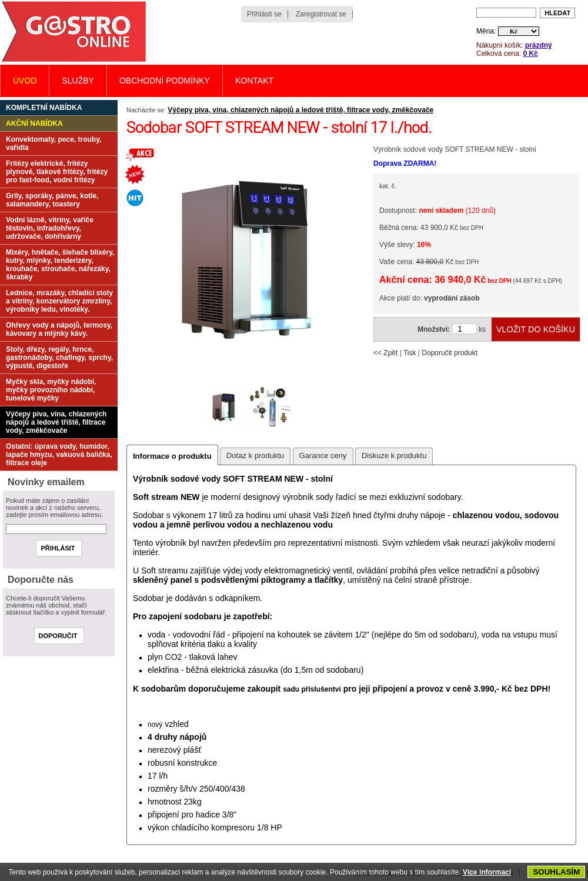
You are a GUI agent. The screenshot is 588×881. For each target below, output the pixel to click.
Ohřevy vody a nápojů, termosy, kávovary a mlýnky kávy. (59, 329)
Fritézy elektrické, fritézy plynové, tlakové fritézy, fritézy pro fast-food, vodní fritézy (57, 172)
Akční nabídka (34, 124)
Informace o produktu (172, 456)
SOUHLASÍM (556, 872)
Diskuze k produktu (394, 455)
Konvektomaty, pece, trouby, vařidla (54, 144)
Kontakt (254, 81)
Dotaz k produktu (255, 455)
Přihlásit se (264, 14)
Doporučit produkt (450, 353)
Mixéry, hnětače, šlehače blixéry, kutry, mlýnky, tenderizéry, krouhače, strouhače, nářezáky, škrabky (60, 265)
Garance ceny (323, 455)
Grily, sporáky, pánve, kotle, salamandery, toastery (52, 200)
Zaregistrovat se (321, 14)
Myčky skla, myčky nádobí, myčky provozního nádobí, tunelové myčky (51, 390)
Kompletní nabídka (44, 108)
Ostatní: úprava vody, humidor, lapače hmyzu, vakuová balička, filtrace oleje (59, 455)
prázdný (539, 45)
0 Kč (530, 54)
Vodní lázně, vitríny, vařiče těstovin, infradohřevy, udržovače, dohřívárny (50, 228)
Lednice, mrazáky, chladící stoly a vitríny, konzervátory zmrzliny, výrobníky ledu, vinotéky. (59, 301)
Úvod (25, 81)
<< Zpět (385, 353)
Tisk (410, 353)
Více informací (487, 872)
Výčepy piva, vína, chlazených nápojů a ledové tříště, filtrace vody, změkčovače (300, 110)
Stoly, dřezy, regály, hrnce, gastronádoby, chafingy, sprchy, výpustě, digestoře (59, 358)
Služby (78, 81)
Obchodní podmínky (165, 81)
